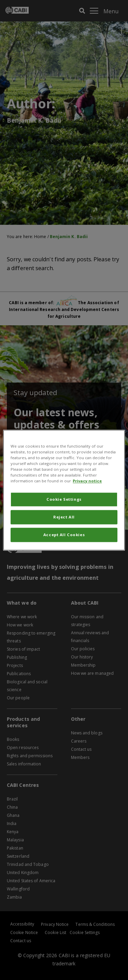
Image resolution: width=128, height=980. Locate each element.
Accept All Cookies (64, 535)
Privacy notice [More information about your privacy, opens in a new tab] (87, 481)
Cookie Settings (64, 499)
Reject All (64, 517)
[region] (64, 490)
